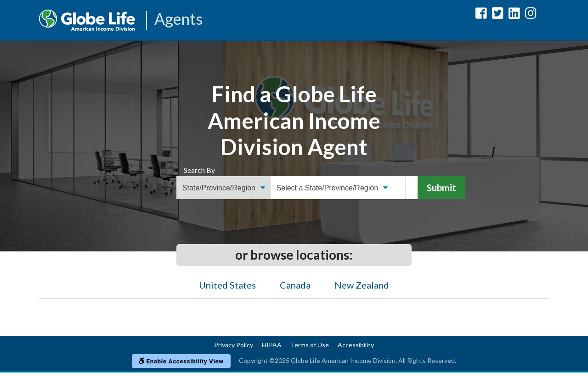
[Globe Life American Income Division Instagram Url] (531, 15)
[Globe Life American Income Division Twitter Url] (498, 15)
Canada (295, 285)
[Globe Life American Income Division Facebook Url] (481, 15)
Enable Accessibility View (181, 361)
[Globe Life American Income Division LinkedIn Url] (514, 15)
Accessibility (356, 345)
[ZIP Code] (400, 188)
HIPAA (272, 345)
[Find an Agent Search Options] (223, 188)
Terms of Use (310, 345)
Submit (441, 188)
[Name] (412, 188)
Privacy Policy (234, 345)
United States (227, 285)
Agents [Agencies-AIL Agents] (178, 19)
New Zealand (362, 285)
